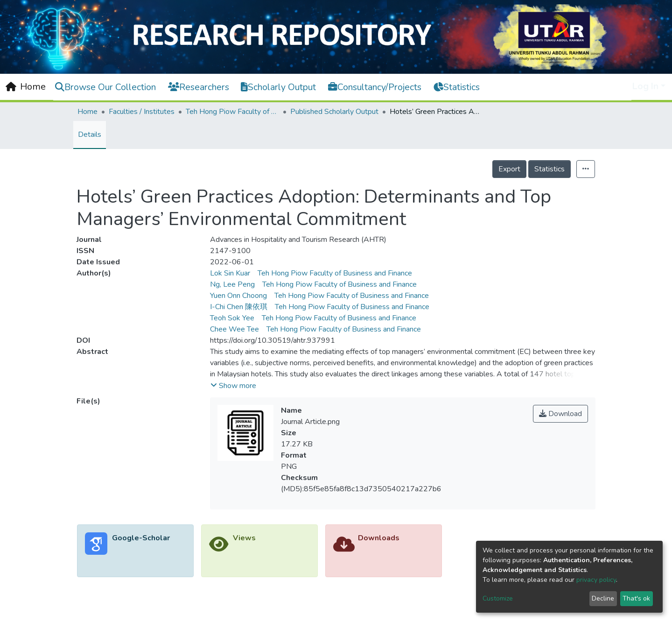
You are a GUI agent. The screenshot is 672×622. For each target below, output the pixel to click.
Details (90, 134)
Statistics (549, 169)
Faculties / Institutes (142, 112)
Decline (603, 598)
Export (509, 169)
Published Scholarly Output (334, 112)
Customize (498, 598)
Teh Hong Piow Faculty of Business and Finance (232, 112)
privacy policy (596, 580)
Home (87, 112)
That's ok (636, 598)
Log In (645, 86)
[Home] (26, 87)
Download (560, 414)
